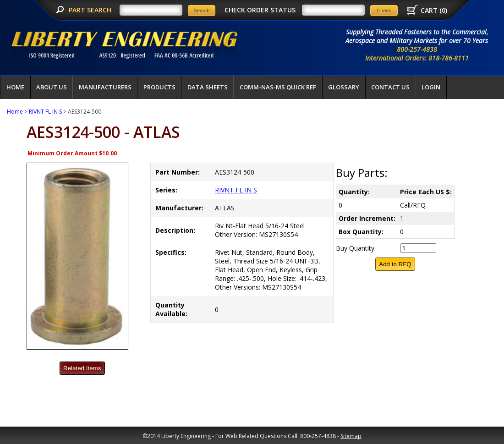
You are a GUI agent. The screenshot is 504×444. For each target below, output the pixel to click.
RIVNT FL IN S (45, 112)
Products (159, 87)
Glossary (344, 87)
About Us (52, 87)
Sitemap (351, 436)
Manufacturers (105, 87)
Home (15, 87)
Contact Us (390, 87)
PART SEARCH (91, 10)
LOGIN (431, 87)
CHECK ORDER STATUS (260, 10)
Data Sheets (208, 87)
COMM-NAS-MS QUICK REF (278, 87)
